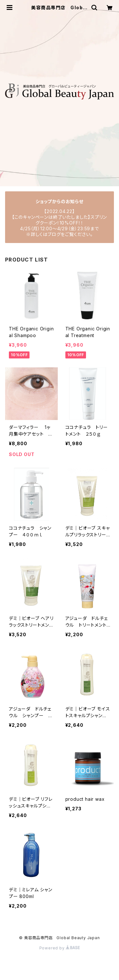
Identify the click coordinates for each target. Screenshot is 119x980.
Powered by (60, 948)
